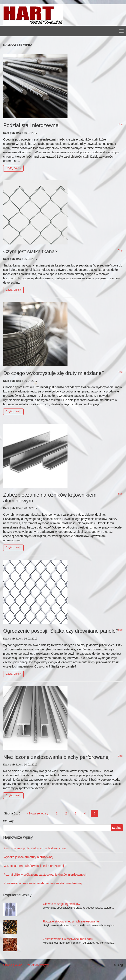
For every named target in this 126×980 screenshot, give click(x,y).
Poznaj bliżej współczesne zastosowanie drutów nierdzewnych (45, 875)
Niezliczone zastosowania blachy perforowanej (56, 757)
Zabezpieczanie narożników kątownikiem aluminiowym (50, 498)
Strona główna (13, 965)
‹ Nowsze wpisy (38, 813)
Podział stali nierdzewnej (31, 125)
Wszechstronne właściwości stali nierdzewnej (34, 866)
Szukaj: (8, 821)
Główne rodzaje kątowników (61, 904)
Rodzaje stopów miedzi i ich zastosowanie (71, 921)
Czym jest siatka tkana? (30, 251)
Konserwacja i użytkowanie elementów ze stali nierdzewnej (43, 883)
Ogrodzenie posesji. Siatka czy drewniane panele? (61, 631)
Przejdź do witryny (37, 965)
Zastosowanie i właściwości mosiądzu (68, 939)
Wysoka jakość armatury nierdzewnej (28, 857)
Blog (120, 124)
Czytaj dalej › (13, 168)
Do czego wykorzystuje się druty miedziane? (54, 373)
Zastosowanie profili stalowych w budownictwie (35, 848)
